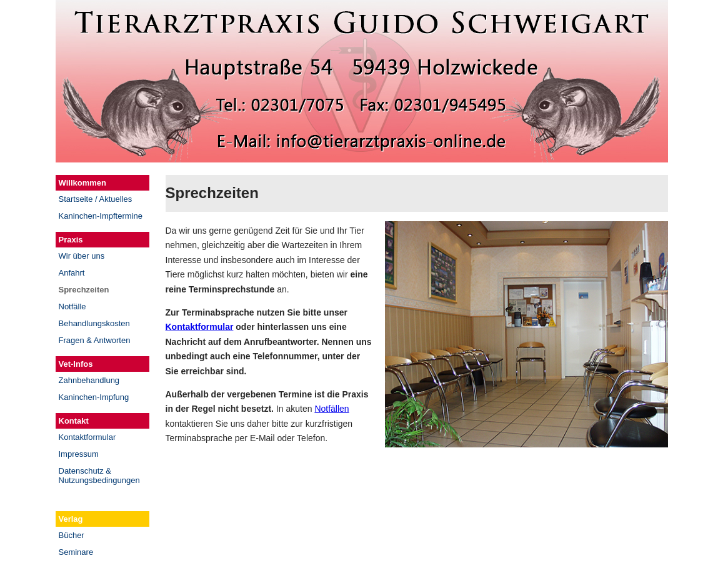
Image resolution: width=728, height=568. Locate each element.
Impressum (79, 454)
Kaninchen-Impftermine (101, 216)
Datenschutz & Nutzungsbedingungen (99, 476)
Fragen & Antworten (95, 340)
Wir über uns (82, 256)
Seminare (76, 552)
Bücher (72, 535)
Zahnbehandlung (89, 380)
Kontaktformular (87, 437)
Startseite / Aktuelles (96, 199)
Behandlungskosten (94, 323)
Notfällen (332, 409)
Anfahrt (72, 273)
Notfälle (72, 306)
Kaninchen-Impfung (94, 397)
